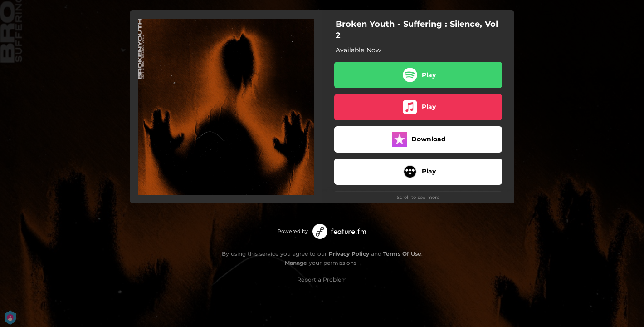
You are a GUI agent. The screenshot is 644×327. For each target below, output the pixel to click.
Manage (296, 263)
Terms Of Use (402, 254)
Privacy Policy (349, 254)
